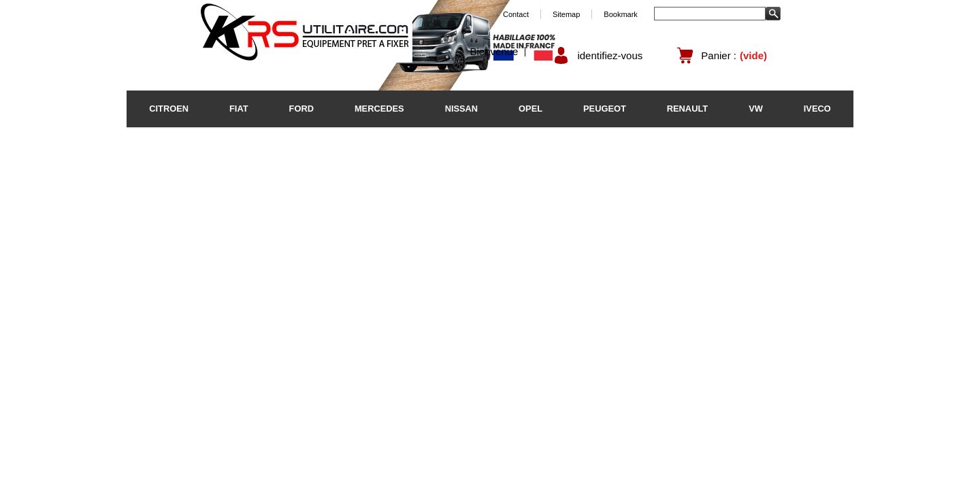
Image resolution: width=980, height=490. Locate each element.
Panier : (719, 55)
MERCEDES (379, 109)
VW (756, 109)
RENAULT (687, 109)
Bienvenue (494, 52)
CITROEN (169, 109)
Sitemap (566, 14)
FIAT (239, 109)
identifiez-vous (610, 55)
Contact (516, 14)
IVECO (817, 109)
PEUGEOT (605, 109)
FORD (301, 109)
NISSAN (461, 109)
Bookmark (621, 14)
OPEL (530, 109)
